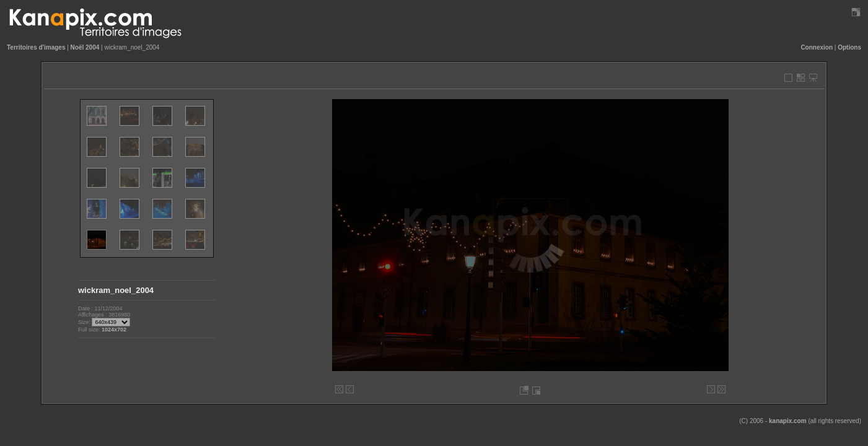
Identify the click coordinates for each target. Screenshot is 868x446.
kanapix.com (788, 421)
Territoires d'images (36, 47)
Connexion (817, 47)
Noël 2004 (85, 47)
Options (849, 47)
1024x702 (114, 330)
